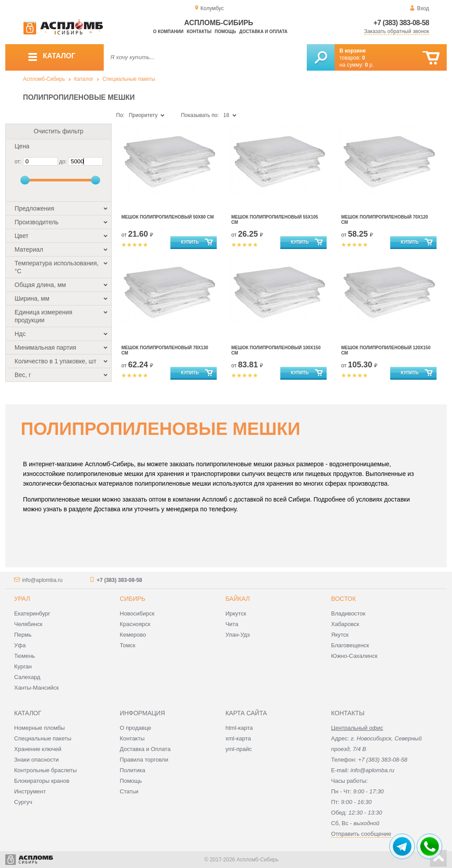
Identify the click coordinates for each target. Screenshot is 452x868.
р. (369, 65)
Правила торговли (144, 760)
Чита (232, 624)
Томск (127, 645)
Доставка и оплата (263, 32)
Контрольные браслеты (45, 770)
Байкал (238, 599)
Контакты (199, 32)
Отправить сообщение (361, 834)
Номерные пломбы (40, 728)
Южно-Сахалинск (354, 656)
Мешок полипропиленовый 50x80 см (168, 217)
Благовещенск (350, 645)
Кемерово (133, 635)
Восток (343, 599)
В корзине (353, 51)
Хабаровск (345, 624)
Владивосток (348, 613)
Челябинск (28, 624)
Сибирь (132, 599)
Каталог (84, 79)
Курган (23, 666)
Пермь (23, 635)
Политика (132, 770)
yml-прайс (239, 749)
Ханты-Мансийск (36, 688)
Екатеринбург (32, 613)
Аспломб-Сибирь (44, 79)
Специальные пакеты (129, 79)
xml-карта (238, 738)
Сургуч (23, 802)
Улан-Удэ (238, 635)
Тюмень (24, 656)
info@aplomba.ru (42, 580)
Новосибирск (137, 613)
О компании (168, 32)
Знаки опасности (36, 760)
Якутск (340, 635)
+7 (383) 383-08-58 (401, 23)
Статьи (129, 791)
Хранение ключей (38, 749)
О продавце (135, 728)
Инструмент (30, 791)
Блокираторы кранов (42, 781)
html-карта (239, 728)
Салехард (27, 677)
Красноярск (135, 624)
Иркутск (236, 613)
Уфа (20, 645)
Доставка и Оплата (145, 749)
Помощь (225, 32)
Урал (22, 599)
